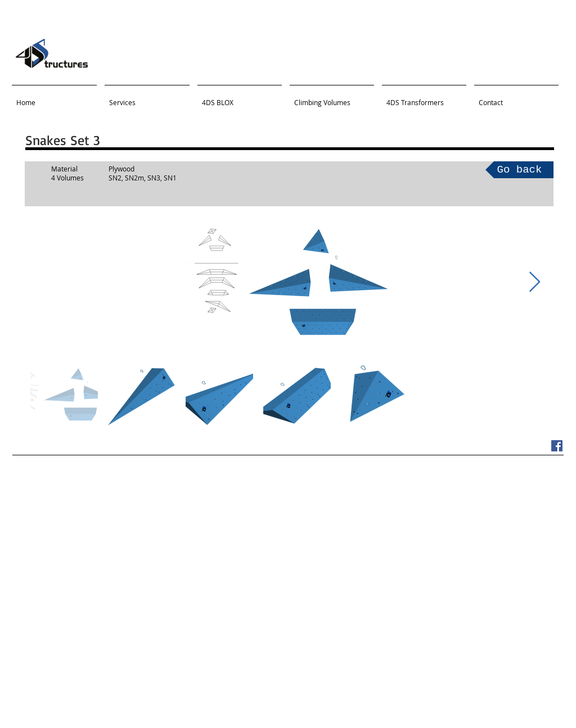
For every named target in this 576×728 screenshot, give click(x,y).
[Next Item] (535, 282)
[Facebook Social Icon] (557, 446)
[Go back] (519, 170)
